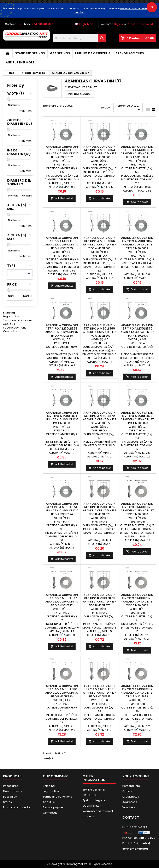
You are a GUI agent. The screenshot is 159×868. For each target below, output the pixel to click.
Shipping (9, 285)
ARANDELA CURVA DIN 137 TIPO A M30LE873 (137, 414)
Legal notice (11, 289)
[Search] (79, 38)
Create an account (140, 24)
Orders (127, 791)
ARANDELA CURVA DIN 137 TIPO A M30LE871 (62, 414)
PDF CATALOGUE (79, 94)
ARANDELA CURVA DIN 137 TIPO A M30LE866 (99, 239)
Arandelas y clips (130, 53)
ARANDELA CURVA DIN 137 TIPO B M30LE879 (137, 597)
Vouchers (129, 807)
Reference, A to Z (129, 108)
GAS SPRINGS (60, 53)
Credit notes (131, 797)
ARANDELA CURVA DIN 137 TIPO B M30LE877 (62, 597)
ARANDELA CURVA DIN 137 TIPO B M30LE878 (99, 597)
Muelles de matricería (93, 53)
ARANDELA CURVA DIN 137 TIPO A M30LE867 (137, 239)
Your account (136, 776)
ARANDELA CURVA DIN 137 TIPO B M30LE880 (62, 688)
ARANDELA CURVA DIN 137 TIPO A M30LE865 (62, 239)
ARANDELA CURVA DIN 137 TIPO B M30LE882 (137, 688)
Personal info (131, 786)
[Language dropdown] (86, 24)
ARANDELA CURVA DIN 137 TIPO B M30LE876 (137, 505)
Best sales (10, 797)
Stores (7, 802)
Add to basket (62, 198)
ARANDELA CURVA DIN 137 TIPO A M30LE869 (99, 327)
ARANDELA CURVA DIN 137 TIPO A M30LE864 (137, 148)
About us (9, 296)
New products (13, 791)
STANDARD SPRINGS (30, 53)
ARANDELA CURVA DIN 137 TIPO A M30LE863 (99, 148)
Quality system (92, 806)
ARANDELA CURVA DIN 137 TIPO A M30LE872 (99, 414)
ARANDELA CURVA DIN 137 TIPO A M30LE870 (137, 327)
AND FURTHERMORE (20, 62)
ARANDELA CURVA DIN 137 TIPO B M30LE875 (99, 505)
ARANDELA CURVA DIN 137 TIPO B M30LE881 (99, 688)
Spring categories (95, 800)
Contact (10, 24)
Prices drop (11, 786)
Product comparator (17, 807)
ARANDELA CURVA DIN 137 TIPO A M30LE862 (62, 148)
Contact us (10, 303)
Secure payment (14, 300)
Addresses (130, 802)
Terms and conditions (18, 292)
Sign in (119, 24)
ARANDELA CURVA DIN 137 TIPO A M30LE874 (62, 505)
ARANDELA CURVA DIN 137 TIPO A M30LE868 (62, 327)
